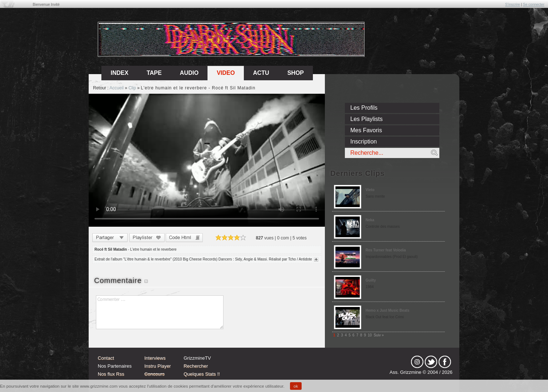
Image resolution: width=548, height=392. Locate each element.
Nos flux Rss (111, 374)
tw (431, 362)
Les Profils (364, 108)
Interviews (155, 358)
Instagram (417, 362)
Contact (106, 358)
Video (226, 73)
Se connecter (534, 5)
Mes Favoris (366, 130)
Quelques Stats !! (202, 374)
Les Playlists (366, 119)
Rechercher (196, 366)
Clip (132, 88)
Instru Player (158, 366)
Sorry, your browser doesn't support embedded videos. (207, 160)
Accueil (116, 88)
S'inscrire (513, 5)
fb (445, 362)
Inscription (364, 142)
